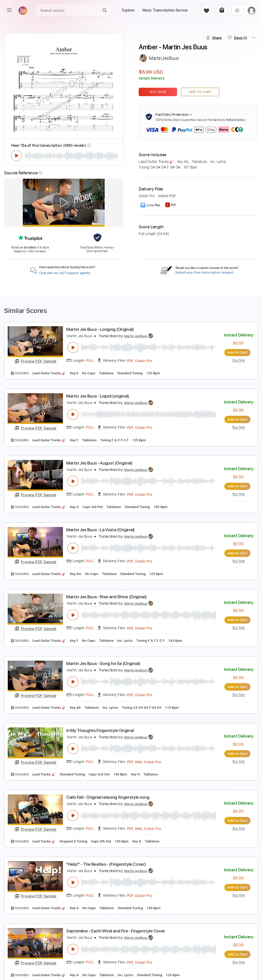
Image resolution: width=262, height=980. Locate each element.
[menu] (9, 10)
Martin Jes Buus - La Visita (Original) (100, 530)
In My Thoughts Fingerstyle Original (100, 730)
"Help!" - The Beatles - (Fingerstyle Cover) (106, 863)
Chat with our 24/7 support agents (65, 273)
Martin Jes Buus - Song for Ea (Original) (103, 663)
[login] (252, 10)
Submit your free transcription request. (205, 273)
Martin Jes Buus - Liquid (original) (98, 396)
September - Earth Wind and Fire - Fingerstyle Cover (116, 930)
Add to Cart (200, 92)
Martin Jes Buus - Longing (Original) (100, 329)
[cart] (222, 10)
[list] (237, 10)
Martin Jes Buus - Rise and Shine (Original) (106, 596)
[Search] (105, 10)
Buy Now (158, 92)
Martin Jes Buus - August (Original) (99, 463)
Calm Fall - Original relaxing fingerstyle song (108, 796)
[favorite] (206, 10)
